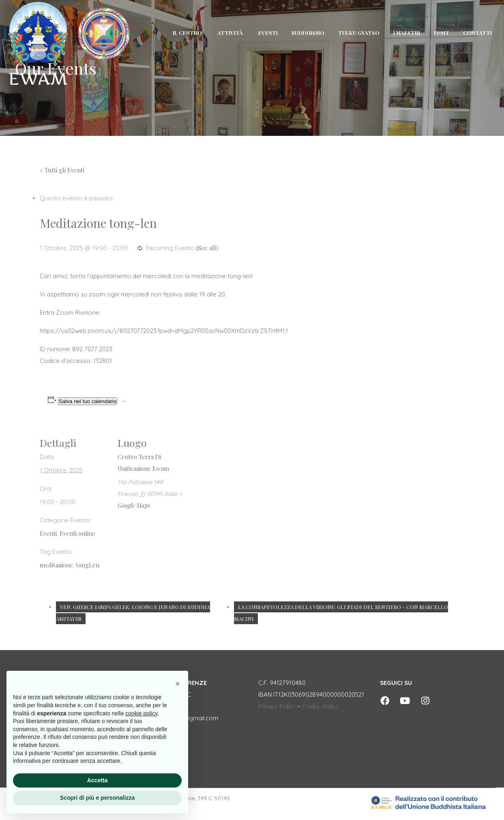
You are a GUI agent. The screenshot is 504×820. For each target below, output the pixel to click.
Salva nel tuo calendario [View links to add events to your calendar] (88, 401)
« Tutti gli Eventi (62, 170)
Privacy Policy (277, 706)
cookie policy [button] (141, 713)
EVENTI (268, 33)
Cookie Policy (320, 706)
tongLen (88, 565)
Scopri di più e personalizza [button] (97, 798)
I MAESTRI (407, 33)
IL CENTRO (187, 33)
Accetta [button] (98, 780)
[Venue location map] (238, 480)
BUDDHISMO (308, 33)
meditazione (56, 565)
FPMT (442, 33)
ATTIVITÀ (230, 33)
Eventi (48, 533)
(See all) (207, 248)
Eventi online (77, 533)
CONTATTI (477, 33)
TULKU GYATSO (359, 33)
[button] (178, 684)
